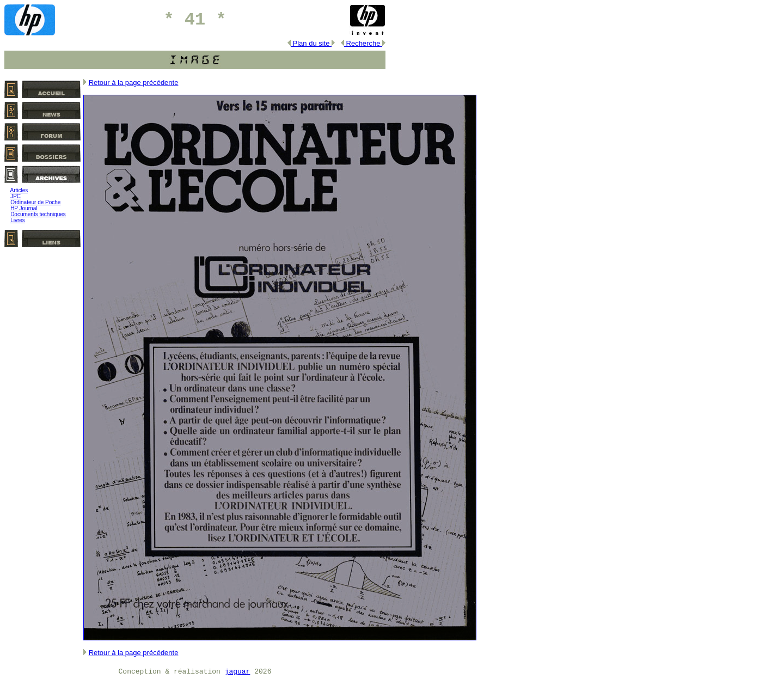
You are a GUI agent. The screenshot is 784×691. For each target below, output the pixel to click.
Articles (19, 190)
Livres (18, 220)
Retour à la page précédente (134, 82)
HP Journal (24, 208)
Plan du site (311, 43)
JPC (16, 196)
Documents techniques (38, 214)
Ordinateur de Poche (35, 202)
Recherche (363, 43)
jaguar (238, 672)
